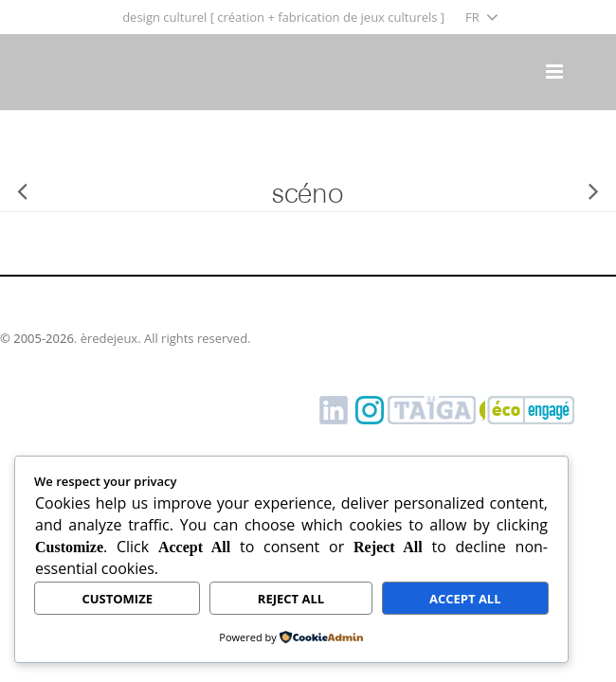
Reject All (291, 599)
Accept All (465, 599)
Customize (117, 599)
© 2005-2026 (37, 338)
